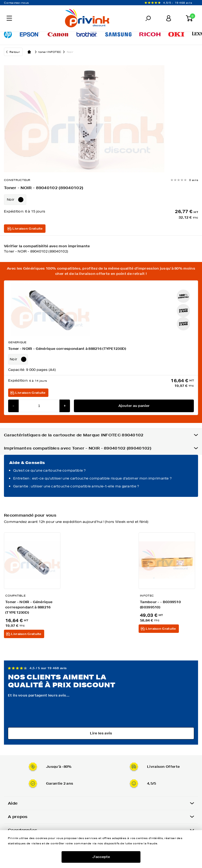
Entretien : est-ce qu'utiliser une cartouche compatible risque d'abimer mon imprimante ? (92, 478)
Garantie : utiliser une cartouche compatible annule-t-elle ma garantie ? (76, 486)
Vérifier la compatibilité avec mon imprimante (101, 249)
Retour (15, 52)
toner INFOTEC (52, 52)
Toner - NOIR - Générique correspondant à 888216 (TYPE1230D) (67, 349)
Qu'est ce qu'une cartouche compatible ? (50, 470)
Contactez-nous (16, 3)
